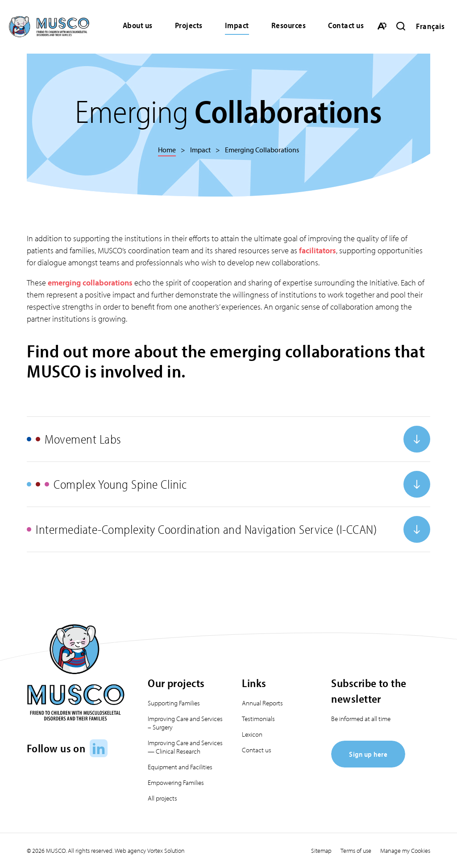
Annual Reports (262, 703)
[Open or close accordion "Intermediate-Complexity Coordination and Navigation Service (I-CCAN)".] (228, 529)
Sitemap (321, 851)
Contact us (346, 25)
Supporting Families (174, 703)
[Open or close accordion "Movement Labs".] (228, 439)
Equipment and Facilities (180, 767)
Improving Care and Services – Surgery (185, 723)
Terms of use (356, 851)
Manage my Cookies (405, 851)
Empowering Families (176, 782)
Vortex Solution (166, 851)
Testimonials (258, 719)
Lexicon (252, 734)
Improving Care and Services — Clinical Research (185, 747)
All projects (162, 798)
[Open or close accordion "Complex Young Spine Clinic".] (228, 484)
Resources (289, 25)
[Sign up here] (368, 765)
